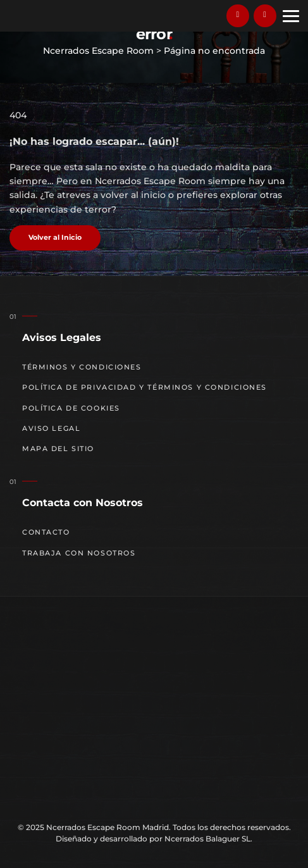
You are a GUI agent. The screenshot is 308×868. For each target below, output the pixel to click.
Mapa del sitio (58, 449)
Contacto (46, 532)
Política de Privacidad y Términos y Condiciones (145, 387)
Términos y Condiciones (82, 367)
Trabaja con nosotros (79, 553)
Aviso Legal (51, 429)
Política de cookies (71, 408)
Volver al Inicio (55, 238)
